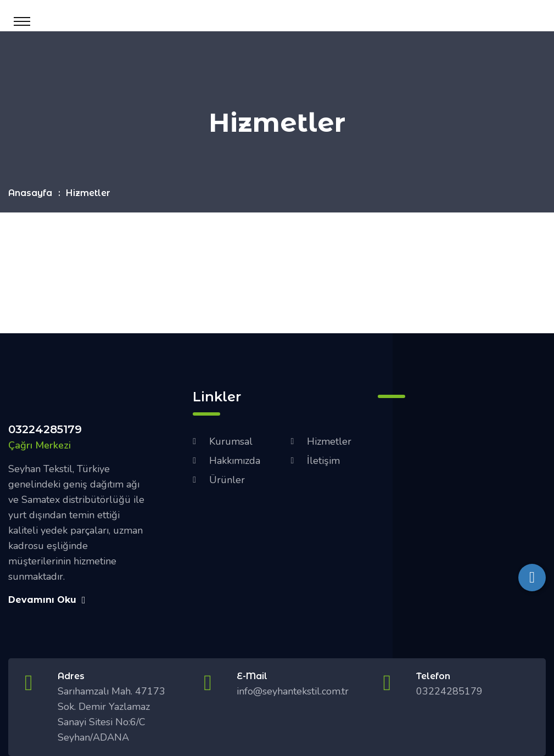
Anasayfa (30, 193)
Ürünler (227, 480)
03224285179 (45, 429)
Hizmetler (329, 441)
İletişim (323, 461)
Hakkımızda (235, 461)
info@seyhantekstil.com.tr (293, 691)
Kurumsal (231, 441)
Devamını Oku (47, 600)
